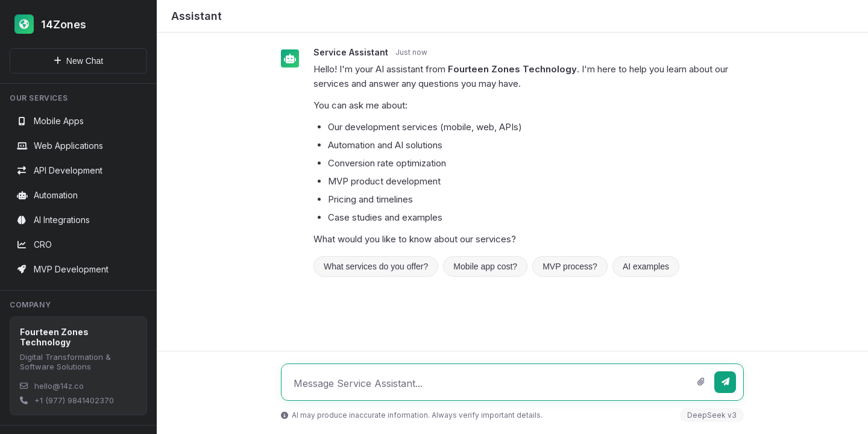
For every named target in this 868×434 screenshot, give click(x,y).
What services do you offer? (376, 266)
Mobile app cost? (485, 266)
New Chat (78, 61)
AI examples (646, 266)
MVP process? (570, 266)
